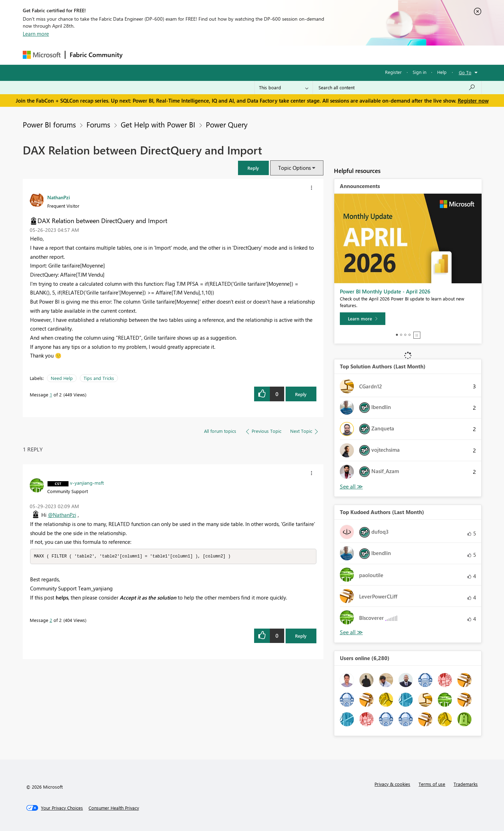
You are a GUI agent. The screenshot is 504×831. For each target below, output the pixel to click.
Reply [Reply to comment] (301, 636)
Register (393, 72)
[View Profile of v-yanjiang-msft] (87, 483)
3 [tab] (405, 335)
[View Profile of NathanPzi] (59, 197)
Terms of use (432, 784)
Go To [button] (465, 72)
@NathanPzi (62, 515)
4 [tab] (409, 335)
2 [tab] (401, 335)
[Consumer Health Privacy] (114, 808)
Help (442, 72)
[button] (253, 168)
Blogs (260, 55)
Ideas (198, 55)
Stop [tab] (417, 335)
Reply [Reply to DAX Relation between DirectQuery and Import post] (301, 394)
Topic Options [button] (295, 168)
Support (317, 55)
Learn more (36, 34)
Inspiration (169, 55)
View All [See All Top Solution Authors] (351, 487)
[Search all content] (397, 88)
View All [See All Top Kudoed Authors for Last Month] (351, 632)
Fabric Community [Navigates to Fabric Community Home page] (96, 55)
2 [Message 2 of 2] (51, 620)
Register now (473, 101)
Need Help (62, 378)
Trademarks (466, 784)
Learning (287, 55)
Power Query (227, 124)
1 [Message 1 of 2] (51, 394)
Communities (229, 55)
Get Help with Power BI (158, 124)
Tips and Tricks (99, 378)
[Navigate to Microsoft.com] (42, 55)
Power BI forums (49, 124)
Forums (138, 55)
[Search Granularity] (284, 88)
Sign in (419, 72)
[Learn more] (363, 319)
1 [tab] (397, 335)
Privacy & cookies (392, 784)
